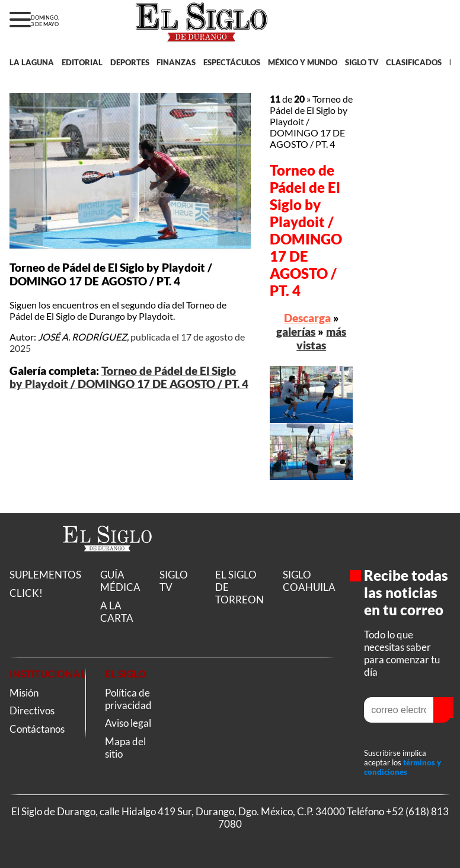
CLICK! (26, 593)
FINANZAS (176, 62)
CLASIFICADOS (414, 62)
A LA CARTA (117, 612)
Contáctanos (37, 729)
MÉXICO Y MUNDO (303, 62)
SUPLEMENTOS (45, 575)
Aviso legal (128, 723)
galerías (296, 331)
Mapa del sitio (125, 748)
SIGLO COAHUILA (309, 581)
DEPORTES (130, 62)
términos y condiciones (402, 767)
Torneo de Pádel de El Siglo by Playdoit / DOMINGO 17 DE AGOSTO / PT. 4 (129, 377)
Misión (24, 693)
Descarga (307, 318)
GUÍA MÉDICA (120, 581)
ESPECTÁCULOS (232, 62)
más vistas (321, 338)
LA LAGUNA (32, 62)
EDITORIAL (82, 62)
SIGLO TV (362, 62)
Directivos (32, 710)
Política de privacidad (128, 699)
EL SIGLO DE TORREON (239, 587)
